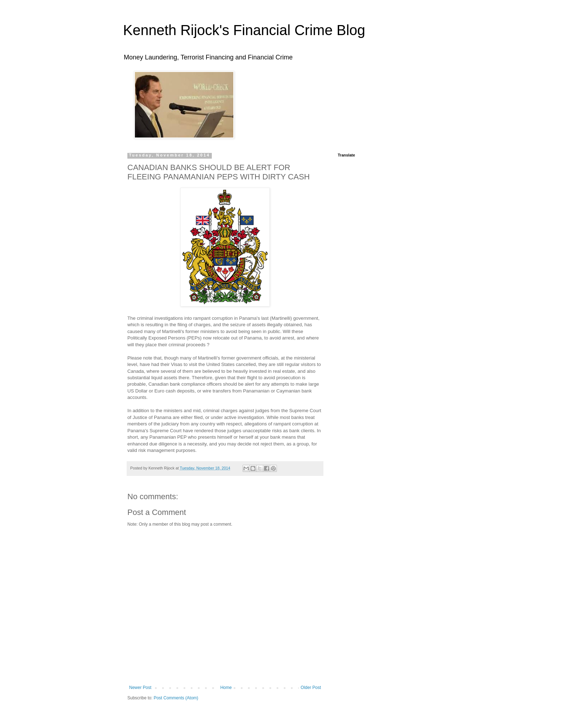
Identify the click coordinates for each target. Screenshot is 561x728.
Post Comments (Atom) (176, 698)
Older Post (311, 688)
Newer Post (140, 688)
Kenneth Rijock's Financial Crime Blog (244, 30)
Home (226, 688)
